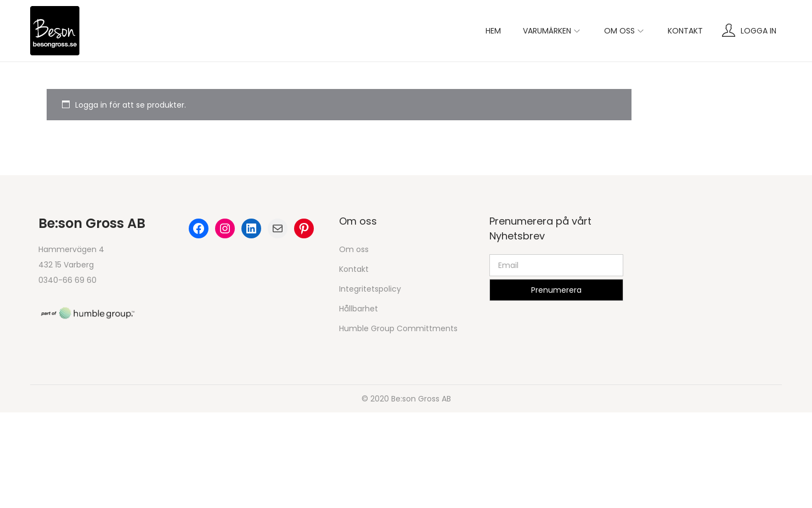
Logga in (759, 31)
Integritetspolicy (370, 289)
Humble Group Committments (398, 328)
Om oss (354, 249)
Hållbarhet (359, 309)
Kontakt (354, 269)
